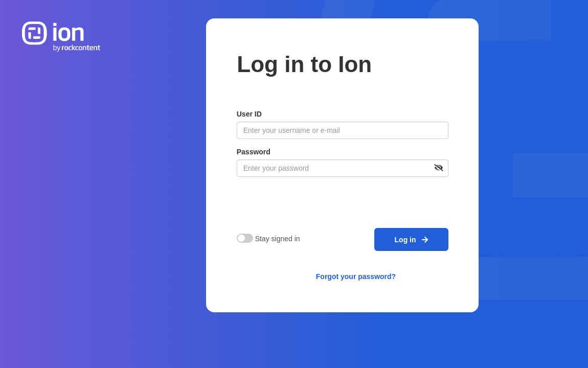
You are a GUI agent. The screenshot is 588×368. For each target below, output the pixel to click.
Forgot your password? (356, 277)
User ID (249, 114)
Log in (412, 240)
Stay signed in (278, 239)
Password (254, 152)
